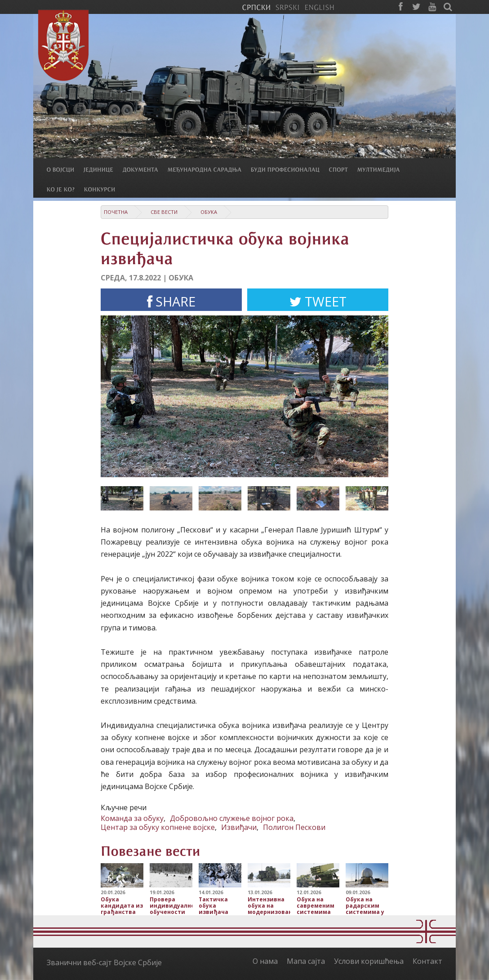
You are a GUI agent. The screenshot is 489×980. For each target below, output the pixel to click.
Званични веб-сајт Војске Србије (104, 962)
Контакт (427, 961)
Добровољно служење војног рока (232, 818)
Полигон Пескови (294, 827)
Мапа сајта (306, 961)
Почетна (116, 212)
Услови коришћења (369, 961)
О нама (265, 961)
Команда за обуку (132, 818)
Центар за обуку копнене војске (158, 827)
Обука (209, 212)
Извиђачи (239, 827)
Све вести (164, 212)
